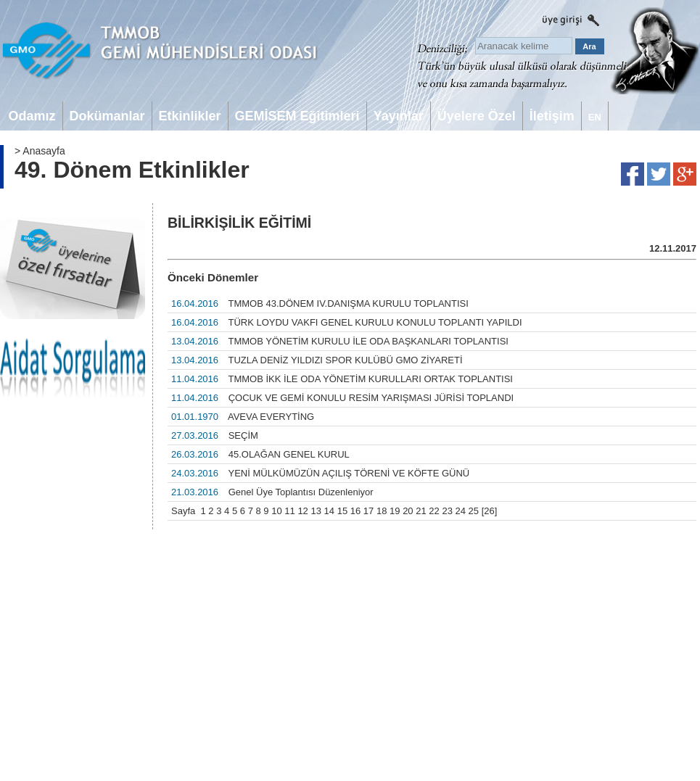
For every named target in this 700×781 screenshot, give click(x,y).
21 (421, 511)
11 (289, 511)
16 (355, 511)
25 (474, 511)
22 (434, 511)
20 (408, 511)
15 (342, 511)
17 (368, 511)
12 (302, 511)
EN (595, 117)
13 (316, 511)
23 (447, 511)
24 (461, 511)
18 (382, 511)
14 (329, 511)
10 (276, 511)
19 (395, 511)
